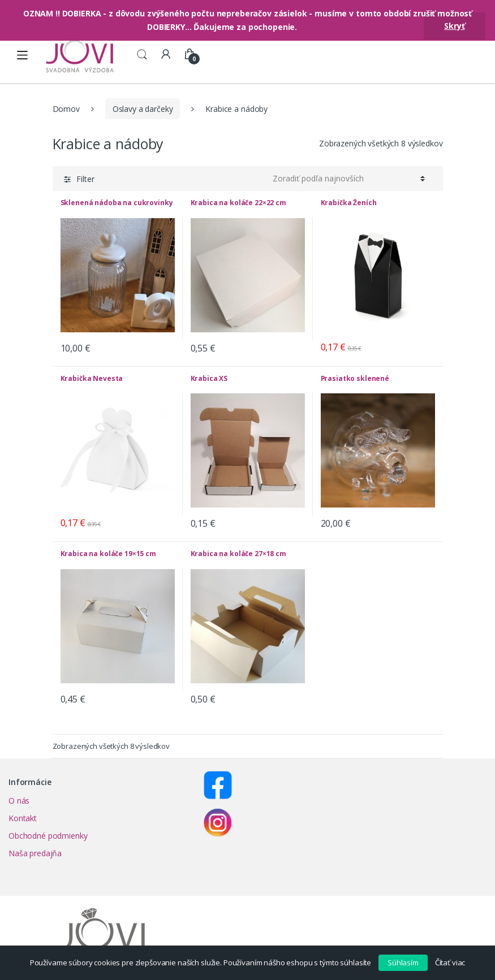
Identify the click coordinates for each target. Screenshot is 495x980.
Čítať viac (450, 962)
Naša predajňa (35, 853)
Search (142, 55)
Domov (66, 109)
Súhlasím (403, 962)
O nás (19, 801)
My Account (166, 55)
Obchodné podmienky (48, 836)
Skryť (454, 26)
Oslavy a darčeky (143, 109)
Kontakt (23, 818)
